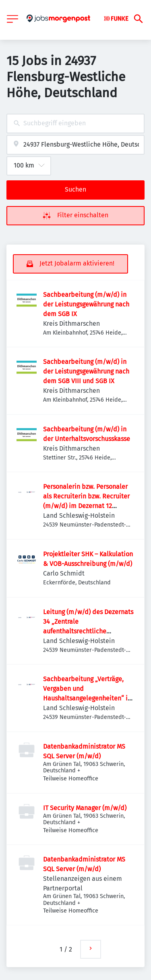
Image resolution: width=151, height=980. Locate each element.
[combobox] (75, 124)
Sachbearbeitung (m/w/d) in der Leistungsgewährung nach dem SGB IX (86, 304)
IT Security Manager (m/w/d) (85, 808)
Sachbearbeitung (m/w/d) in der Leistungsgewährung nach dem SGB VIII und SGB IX (86, 371)
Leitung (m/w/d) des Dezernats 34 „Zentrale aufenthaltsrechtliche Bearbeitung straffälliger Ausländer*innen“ (88, 631)
